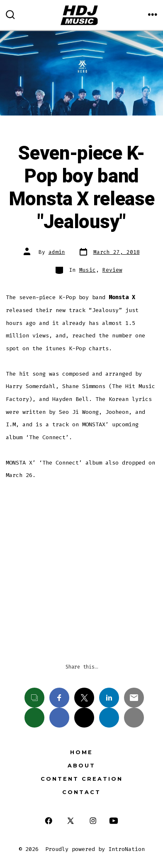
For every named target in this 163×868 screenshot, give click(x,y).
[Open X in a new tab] (71, 821)
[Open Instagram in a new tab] (93, 821)
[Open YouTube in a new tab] (114, 821)
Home (81, 752)
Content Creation (82, 779)
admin (57, 252)
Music (88, 270)
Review (112, 270)
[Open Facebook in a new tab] (48, 821)
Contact (81, 792)
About (81, 766)
